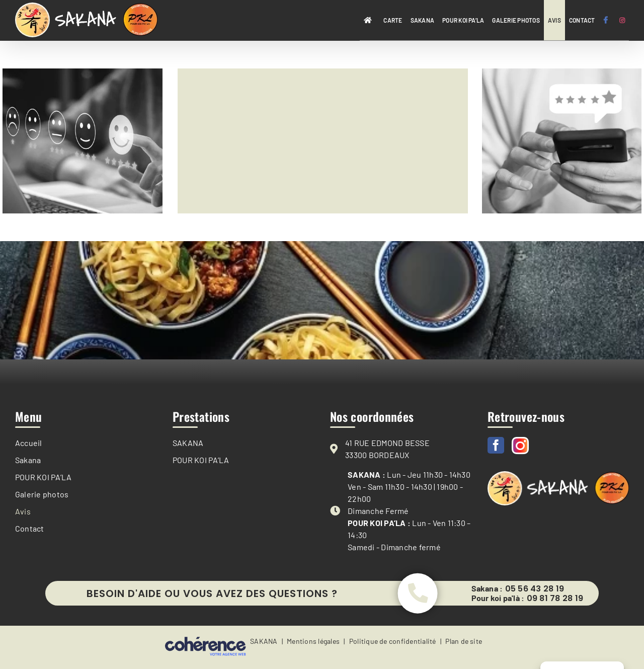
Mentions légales (313, 643)
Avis (23, 511)
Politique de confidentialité (393, 643)
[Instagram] (520, 445)
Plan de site (464, 643)
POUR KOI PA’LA (43, 477)
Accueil (29, 443)
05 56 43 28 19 (535, 589)
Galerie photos (42, 494)
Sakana (28, 460)
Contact (30, 528)
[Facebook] (496, 445)
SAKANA (188, 443)
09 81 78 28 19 (555, 599)
